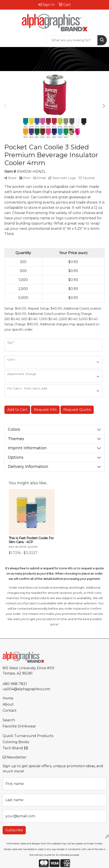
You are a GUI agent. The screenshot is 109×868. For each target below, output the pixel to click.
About (8, 704)
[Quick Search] (72, 40)
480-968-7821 (15, 684)
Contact (10, 710)
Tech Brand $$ (15, 748)
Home (8, 698)
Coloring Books (16, 742)
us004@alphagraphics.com (26, 689)
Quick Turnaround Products (28, 736)
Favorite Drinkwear (19, 726)
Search (9, 720)
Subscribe (14, 830)
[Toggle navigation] (7, 40)
